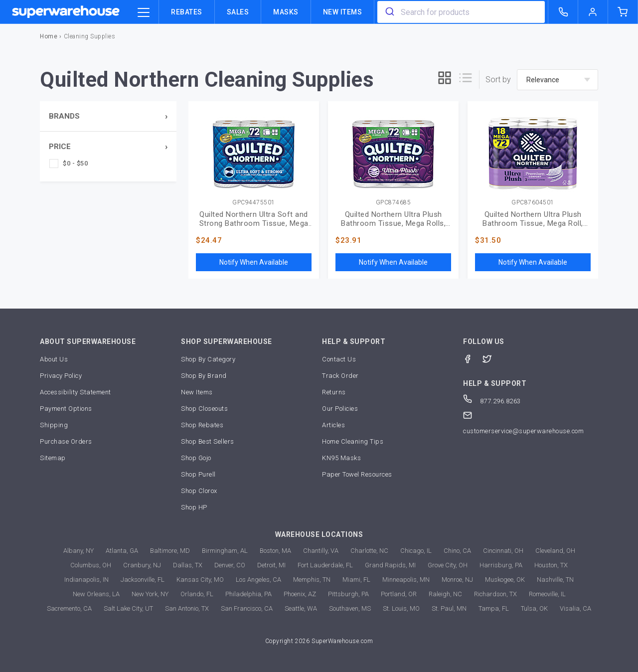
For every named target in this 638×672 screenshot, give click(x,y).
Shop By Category (208, 359)
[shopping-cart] (623, 12)
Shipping (54, 425)
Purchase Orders (66, 441)
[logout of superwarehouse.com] (593, 12)
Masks (286, 12)
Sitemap (53, 458)
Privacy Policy (61, 376)
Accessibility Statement (76, 392)
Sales (238, 12)
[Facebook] (473, 358)
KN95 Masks (341, 458)
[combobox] (461, 12)
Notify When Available (254, 262)
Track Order (340, 376)
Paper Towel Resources (357, 474)
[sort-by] (558, 80)
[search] (389, 12)
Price (60, 147)
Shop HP (194, 507)
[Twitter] (492, 358)
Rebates (187, 12)
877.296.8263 (492, 401)
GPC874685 (394, 203)
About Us (54, 359)
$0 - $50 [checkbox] (75, 163)
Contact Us (339, 359)
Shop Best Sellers (208, 441)
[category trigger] (144, 13)
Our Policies (340, 409)
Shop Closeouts (204, 409)
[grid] (445, 80)
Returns (334, 392)
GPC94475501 (254, 203)
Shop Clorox (199, 491)
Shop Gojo (196, 458)
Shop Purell (198, 474)
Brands (64, 116)
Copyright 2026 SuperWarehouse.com (319, 641)
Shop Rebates (202, 425)
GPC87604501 (533, 203)
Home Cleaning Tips (353, 441)
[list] (466, 80)
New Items (343, 12)
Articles (333, 425)
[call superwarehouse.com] (563, 12)
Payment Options (66, 409)
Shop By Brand (204, 376)
